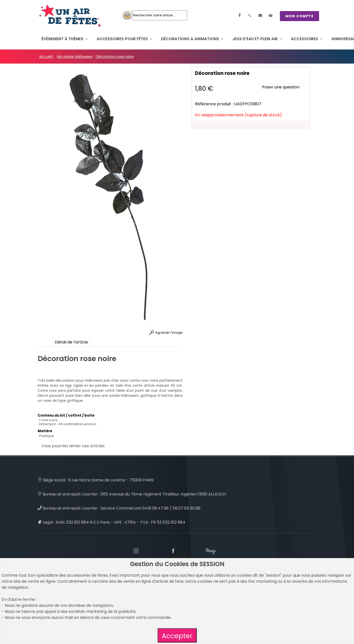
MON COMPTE (299, 16)
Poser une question (281, 87)
